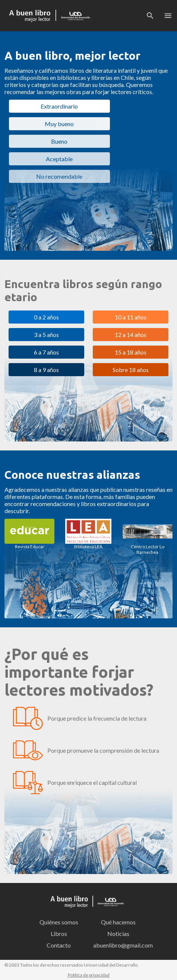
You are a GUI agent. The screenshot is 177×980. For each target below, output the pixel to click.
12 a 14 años (131, 335)
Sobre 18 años (131, 370)
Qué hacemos (118, 922)
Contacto (59, 945)
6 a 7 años (46, 352)
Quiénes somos (59, 922)
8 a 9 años (46, 370)
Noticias (118, 934)
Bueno (59, 141)
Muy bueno (59, 124)
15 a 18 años (131, 352)
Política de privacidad (89, 975)
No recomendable (59, 176)
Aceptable (59, 159)
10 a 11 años (131, 317)
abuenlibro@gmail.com (121, 945)
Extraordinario (59, 106)
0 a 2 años (46, 317)
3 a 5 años (46, 335)
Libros (59, 934)
